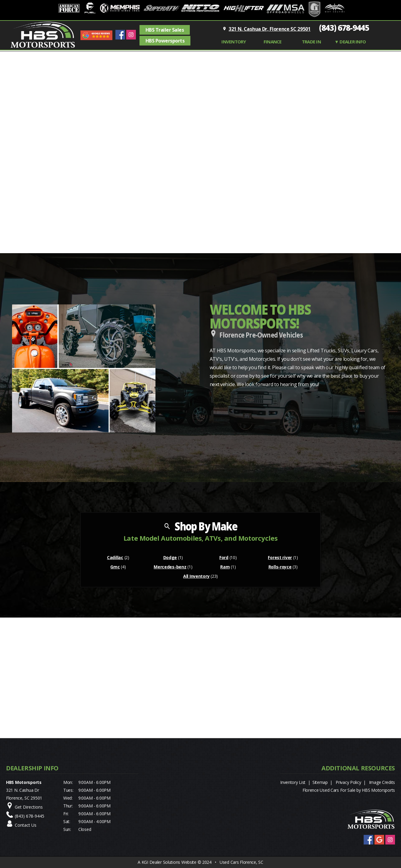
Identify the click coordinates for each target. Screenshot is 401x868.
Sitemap (320, 782)
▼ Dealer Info (350, 42)
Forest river (280, 557)
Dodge (170, 557)
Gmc (115, 567)
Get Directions (29, 807)
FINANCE (273, 42)
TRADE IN (311, 42)
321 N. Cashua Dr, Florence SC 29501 (270, 29)
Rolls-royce (280, 567)
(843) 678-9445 (344, 28)
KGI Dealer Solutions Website (169, 862)
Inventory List (293, 782)
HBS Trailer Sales (165, 30)
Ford (224, 557)
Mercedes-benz (170, 567)
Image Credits (382, 782)
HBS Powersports (165, 41)
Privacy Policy (348, 782)
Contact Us (26, 825)
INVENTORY (234, 42)
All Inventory (196, 576)
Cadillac (115, 557)
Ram (225, 567)
